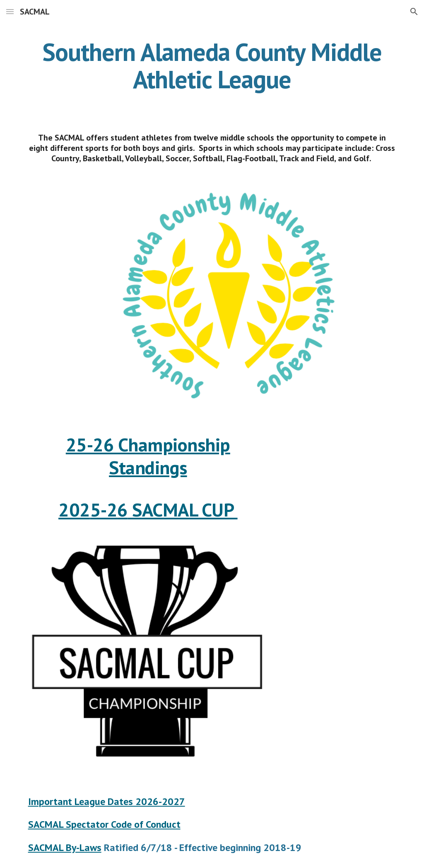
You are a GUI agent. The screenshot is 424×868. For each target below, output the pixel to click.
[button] (10, 11)
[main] (212, 65)
